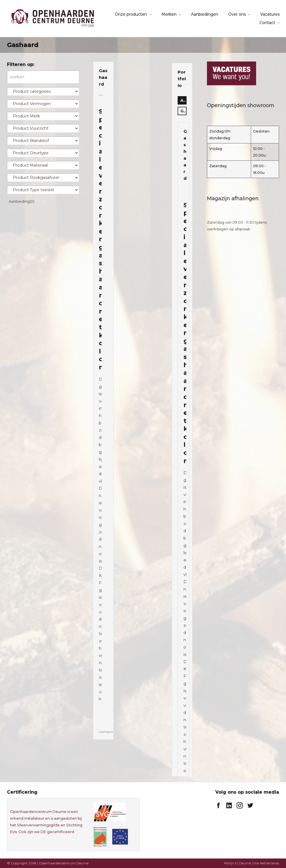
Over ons (237, 14)
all (183, 100)
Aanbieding (22, 201)
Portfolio (182, 79)
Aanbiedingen (205, 14)
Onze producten (131, 14)
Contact (267, 23)
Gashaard (103, 77)
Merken (169, 14)
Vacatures (270, 14)
